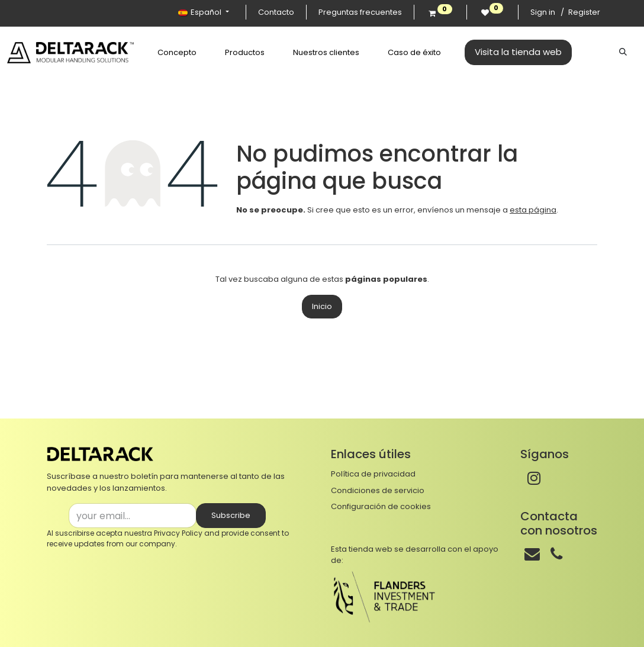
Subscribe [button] (231, 515)
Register (584, 12)
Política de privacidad (373, 474)
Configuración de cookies (381, 506)
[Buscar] (623, 52)
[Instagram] (534, 478)
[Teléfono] (556, 554)
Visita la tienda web (505, 52)
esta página (533, 210)
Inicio (322, 306)
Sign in (543, 12)
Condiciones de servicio (378, 490)
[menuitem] (163, 53)
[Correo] (532, 554)
